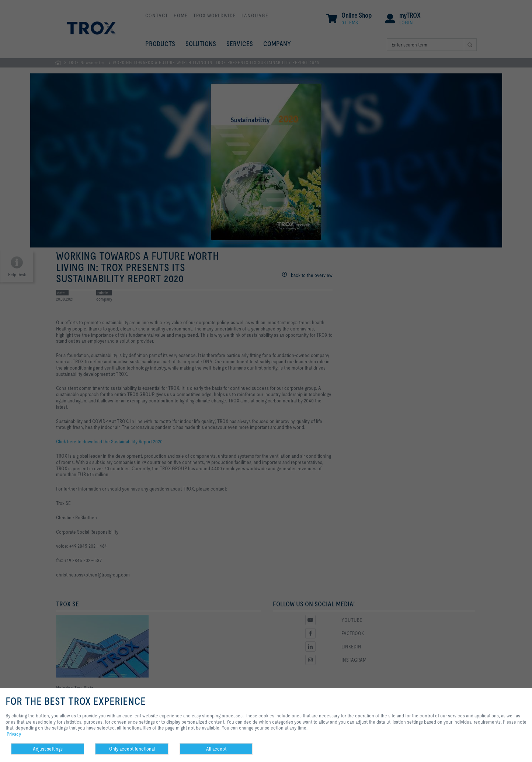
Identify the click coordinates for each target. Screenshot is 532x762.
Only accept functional (132, 749)
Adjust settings (48, 749)
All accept (216, 749)
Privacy (14, 734)
